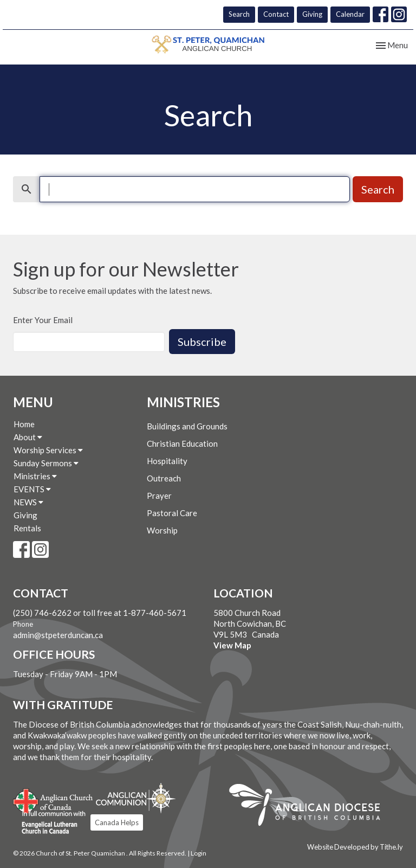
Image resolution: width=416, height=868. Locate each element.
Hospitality (167, 461)
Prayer (159, 496)
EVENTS (32, 489)
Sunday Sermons (46, 463)
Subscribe (202, 342)
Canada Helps (117, 822)
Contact (276, 14)
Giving (312, 14)
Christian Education (182, 443)
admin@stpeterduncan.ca (58, 635)
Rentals (27, 528)
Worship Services (48, 450)
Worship (162, 530)
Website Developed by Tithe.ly (355, 847)
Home (24, 424)
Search (239, 14)
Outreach (164, 478)
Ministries (35, 476)
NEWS (28, 502)
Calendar (350, 14)
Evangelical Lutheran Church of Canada (50, 823)
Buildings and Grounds (187, 426)
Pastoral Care (172, 513)
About (28, 437)
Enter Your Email (43, 320)
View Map (232, 645)
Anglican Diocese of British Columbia (310, 807)
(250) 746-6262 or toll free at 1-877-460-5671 (100, 613)
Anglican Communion (136, 798)
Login (199, 853)
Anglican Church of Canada (53, 800)
